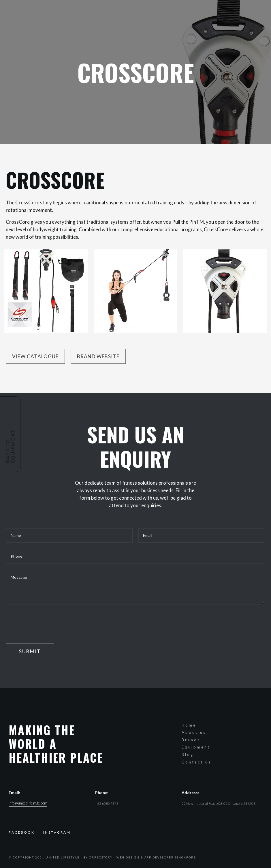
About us (194, 732)
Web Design (128, 857)
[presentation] (50, 621)
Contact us (196, 762)
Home (189, 725)
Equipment (196, 747)
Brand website (98, 356)
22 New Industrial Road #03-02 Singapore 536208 (219, 803)
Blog (188, 755)
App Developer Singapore (170, 857)
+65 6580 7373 (107, 803)
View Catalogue (35, 356)
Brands (191, 740)
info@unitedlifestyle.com (28, 803)
